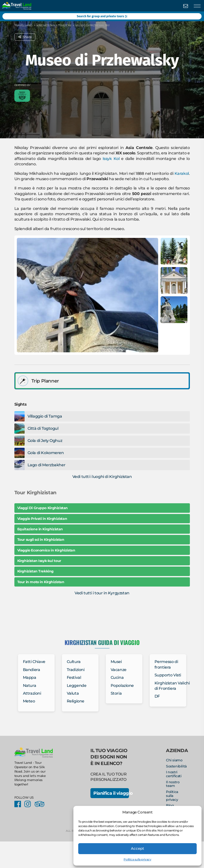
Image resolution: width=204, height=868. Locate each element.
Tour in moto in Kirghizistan (41, 582)
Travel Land (23, 25)
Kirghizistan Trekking (36, 571)
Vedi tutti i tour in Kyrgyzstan (102, 593)
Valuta (73, 693)
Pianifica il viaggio (111, 793)
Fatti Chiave (34, 662)
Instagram (29, 804)
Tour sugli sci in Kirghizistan (41, 540)
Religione (76, 701)
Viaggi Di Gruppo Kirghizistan (43, 508)
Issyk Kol (111, 159)
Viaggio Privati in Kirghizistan (42, 519)
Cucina (117, 677)
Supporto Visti (168, 675)
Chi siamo (174, 760)
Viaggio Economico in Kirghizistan (46, 550)
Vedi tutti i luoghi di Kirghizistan (102, 477)
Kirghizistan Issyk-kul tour (39, 561)
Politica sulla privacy (137, 859)
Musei (116, 662)
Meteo (29, 701)
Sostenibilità (176, 766)
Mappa (30, 677)
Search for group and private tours (102, 16)
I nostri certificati (174, 774)
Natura (30, 686)
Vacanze (119, 670)
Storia (116, 693)
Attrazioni (32, 693)
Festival (74, 677)
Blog (170, 805)
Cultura (74, 662)
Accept (137, 848)
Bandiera (32, 670)
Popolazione (122, 686)
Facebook (19, 804)
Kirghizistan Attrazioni (54, 25)
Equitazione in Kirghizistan (40, 529)
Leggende (77, 686)
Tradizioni (76, 670)
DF (157, 696)
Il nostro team (173, 784)
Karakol (182, 173)
